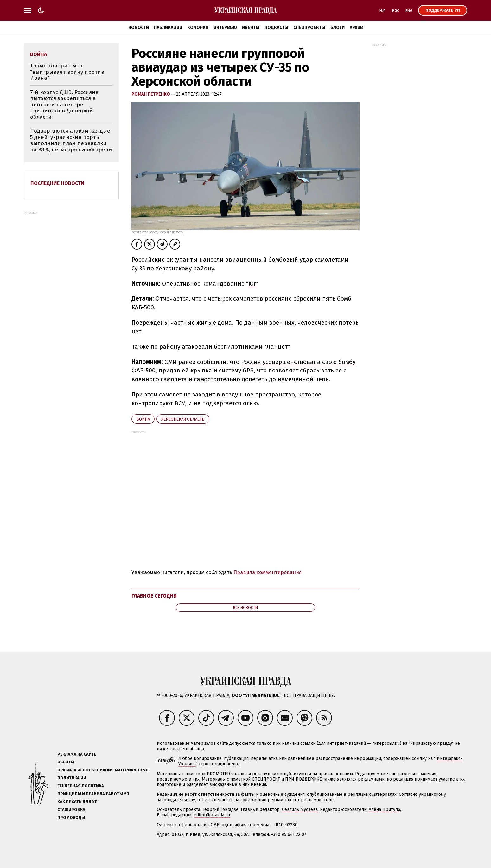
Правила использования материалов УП (103, 770)
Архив (356, 27)
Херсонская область (183, 419)
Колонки (198, 27)
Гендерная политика (81, 786)
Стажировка (71, 810)
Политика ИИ (72, 778)
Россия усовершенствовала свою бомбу (298, 362)
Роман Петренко (151, 94)
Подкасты (276, 27)
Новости (139, 27)
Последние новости (57, 183)
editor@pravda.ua (212, 815)
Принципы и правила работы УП (93, 794)
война (143, 419)
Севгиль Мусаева (300, 810)
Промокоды (71, 817)
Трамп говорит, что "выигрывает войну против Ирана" (67, 72)
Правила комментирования (268, 572)
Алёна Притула (384, 810)
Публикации (168, 27)
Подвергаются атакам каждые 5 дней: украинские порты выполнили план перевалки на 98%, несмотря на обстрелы (71, 140)
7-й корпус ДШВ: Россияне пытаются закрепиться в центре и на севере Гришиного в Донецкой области (64, 105)
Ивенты (251, 27)
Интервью (225, 27)
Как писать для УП (77, 802)
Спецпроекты (309, 27)
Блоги (338, 27)
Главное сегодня (154, 596)
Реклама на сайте (77, 754)
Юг (252, 284)
